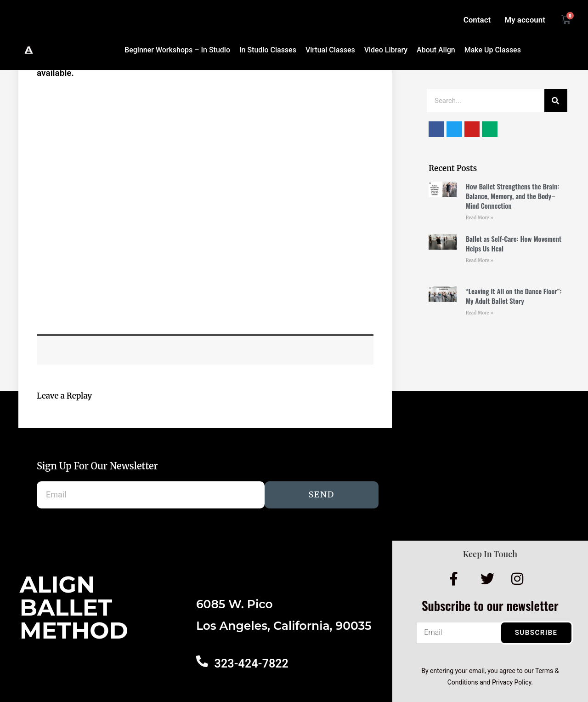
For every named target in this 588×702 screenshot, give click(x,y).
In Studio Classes (268, 50)
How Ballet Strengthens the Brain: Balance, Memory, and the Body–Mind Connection (513, 196)
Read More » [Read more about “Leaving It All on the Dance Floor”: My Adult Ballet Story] (480, 313)
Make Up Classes (493, 50)
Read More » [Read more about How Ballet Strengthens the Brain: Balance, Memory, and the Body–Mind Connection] (480, 218)
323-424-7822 (251, 664)
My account (525, 20)
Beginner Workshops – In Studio (177, 50)
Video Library (386, 50)
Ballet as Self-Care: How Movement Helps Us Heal (514, 243)
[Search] (556, 101)
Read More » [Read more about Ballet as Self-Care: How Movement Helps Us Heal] (480, 260)
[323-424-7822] (202, 661)
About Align (436, 50)
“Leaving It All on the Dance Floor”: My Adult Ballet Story (514, 296)
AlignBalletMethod (74, 608)
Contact (477, 20)
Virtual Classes (330, 50)
